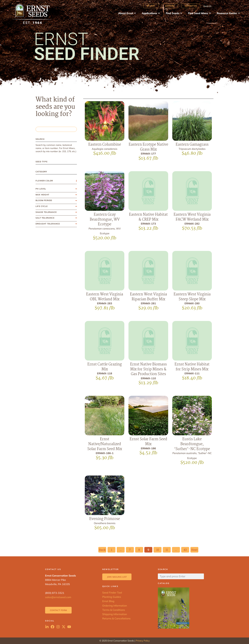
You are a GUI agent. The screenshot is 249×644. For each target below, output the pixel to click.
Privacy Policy (143, 641)
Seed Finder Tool (112, 593)
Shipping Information (115, 614)
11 (168, 549)
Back (102, 550)
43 (186, 549)
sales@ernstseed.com (58, 597)
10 (159, 549)
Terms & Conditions (114, 610)
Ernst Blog (108, 601)
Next (194, 550)
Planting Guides (112, 597)
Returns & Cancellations (116, 618)
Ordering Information (115, 606)
